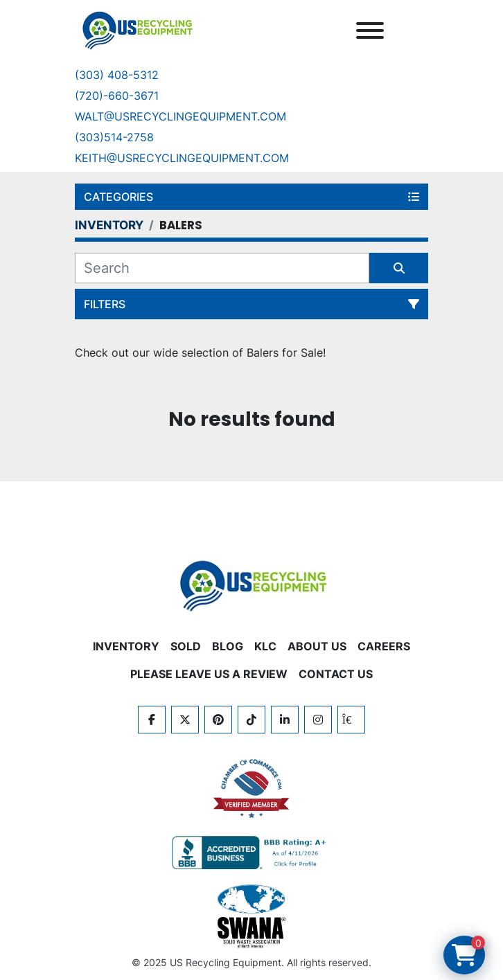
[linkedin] (285, 720)
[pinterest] (218, 720)
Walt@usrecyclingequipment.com (180, 116)
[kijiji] (351, 720)
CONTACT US (336, 674)
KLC (265, 646)
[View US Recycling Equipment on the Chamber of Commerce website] (251, 789)
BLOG (228, 646)
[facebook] (152, 720)
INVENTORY (126, 646)
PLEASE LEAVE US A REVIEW (209, 674)
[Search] (222, 268)
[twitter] (185, 720)
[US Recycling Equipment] (251, 585)
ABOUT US (317, 646)
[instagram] (318, 720)
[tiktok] (251, 720)
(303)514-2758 (114, 137)
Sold (186, 646)
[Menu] (370, 30)
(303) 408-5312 (117, 75)
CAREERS (384, 646)
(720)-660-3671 (117, 96)
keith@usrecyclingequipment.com (182, 158)
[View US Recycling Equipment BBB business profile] (251, 853)
